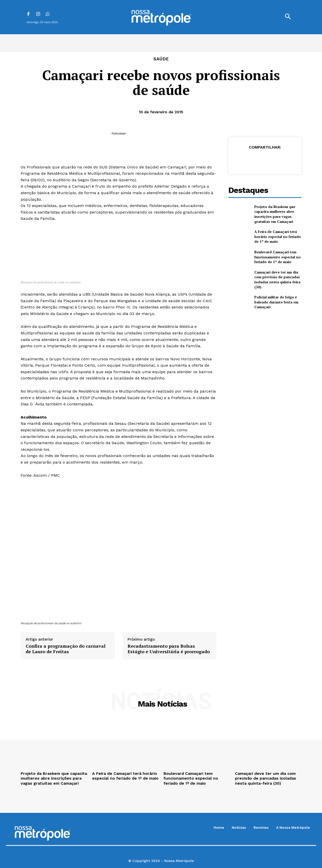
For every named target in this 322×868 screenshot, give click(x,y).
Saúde (161, 59)
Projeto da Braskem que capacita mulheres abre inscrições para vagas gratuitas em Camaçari (275, 214)
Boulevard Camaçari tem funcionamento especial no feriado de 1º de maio (277, 257)
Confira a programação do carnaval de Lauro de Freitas (66, 649)
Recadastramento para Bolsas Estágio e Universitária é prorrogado (169, 649)
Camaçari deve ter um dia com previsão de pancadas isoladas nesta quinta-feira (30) (277, 280)
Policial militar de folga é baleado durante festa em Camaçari (276, 302)
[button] (288, 17)
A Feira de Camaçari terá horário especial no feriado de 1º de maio (278, 236)
